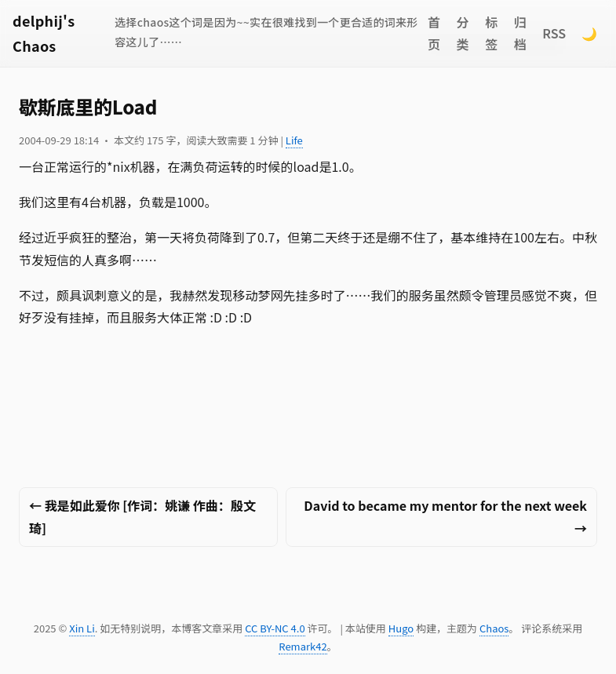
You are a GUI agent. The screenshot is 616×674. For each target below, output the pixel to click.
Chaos (494, 628)
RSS (554, 33)
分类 (463, 33)
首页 (434, 33)
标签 (491, 33)
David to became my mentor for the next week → (445, 517)
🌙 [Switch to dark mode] (589, 33)
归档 (520, 33)
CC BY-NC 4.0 (275, 628)
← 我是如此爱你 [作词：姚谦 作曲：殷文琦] (142, 517)
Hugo (401, 628)
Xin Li (82, 628)
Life (294, 140)
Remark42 (303, 646)
